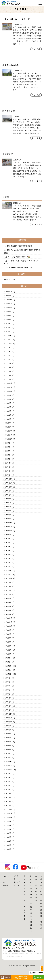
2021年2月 (8, 471)
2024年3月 (8, 324)
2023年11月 (8, 340)
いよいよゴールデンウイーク (16, 19)
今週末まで (8, 154)
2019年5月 (8, 551)
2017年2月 (8, 658)
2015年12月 (8, 714)
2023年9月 (8, 347)
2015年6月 (8, 738)
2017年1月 (8, 662)
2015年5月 (8, 742)
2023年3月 (8, 371)
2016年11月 (8, 670)
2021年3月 (8, 467)
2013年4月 (8, 841)
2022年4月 (8, 415)
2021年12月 (8, 431)
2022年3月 (8, 419)
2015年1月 (8, 758)
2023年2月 (8, 375)
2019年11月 (8, 527)
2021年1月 (8, 475)
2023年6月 (8, 359)
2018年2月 (8, 610)
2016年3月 (8, 702)
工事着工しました (11, 65)
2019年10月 (8, 531)
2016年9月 (8, 678)
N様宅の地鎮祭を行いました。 (22, 268)
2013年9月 (8, 821)
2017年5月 (8, 646)
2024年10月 (8, 308)
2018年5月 (8, 598)
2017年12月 (8, 618)
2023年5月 (8, 363)
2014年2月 (8, 801)
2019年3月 (8, 558)
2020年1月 (8, 519)
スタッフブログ (9, 280)
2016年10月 (8, 674)
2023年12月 (8, 336)
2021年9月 (8, 443)
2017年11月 (8, 622)
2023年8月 (8, 351)
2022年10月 (8, 391)
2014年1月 (8, 805)
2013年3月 (8, 845)
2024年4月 (8, 320)
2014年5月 (8, 789)
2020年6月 (8, 503)
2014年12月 (8, 762)
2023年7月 (8, 355)
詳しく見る (36, 49)
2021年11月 (8, 435)
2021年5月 (8, 459)
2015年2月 (8, 754)
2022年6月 (8, 407)
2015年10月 (8, 722)
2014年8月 (8, 777)
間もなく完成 (9, 111)
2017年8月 (8, 634)
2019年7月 (8, 543)
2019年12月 (8, 523)
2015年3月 (8, 750)
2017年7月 (8, 638)
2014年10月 (8, 770)
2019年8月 (8, 539)
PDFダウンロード (31, 888)
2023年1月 (8, 379)
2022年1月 (8, 427)
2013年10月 (8, 817)
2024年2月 (8, 328)
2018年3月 (8, 606)
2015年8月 (8, 730)
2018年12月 (8, 570)
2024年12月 (8, 300)
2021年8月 (8, 447)
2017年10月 (8, 626)
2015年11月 (8, 718)
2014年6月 (8, 785)
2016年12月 (8, 666)
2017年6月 (8, 642)
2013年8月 (8, 825)
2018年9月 (8, 582)
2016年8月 (8, 682)
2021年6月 (8, 455)
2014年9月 (8, 773)
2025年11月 (8, 292)
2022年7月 (8, 403)
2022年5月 (8, 411)
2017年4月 (8, 650)
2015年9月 (8, 726)
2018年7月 (8, 590)
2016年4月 (8, 698)
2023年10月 (8, 343)
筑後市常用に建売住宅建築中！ (22, 246)
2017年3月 (8, 654)
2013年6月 (8, 833)
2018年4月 (8, 602)
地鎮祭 (6, 197)
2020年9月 (8, 491)
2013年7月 (8, 829)
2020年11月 (8, 483)
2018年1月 (8, 614)
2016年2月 (8, 706)
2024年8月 (8, 312)
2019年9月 (8, 535)
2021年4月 (8, 463)
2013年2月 (8, 849)
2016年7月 (8, 686)
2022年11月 (8, 387)
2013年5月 (8, 837)
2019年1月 (8, 566)
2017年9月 (8, 630)
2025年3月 (8, 296)
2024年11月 (8, 304)
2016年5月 (8, 694)
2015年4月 (8, 746)
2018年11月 (8, 574)
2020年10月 (8, 487)
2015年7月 (8, 734)
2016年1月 (8, 710)
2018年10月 (8, 578)
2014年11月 (8, 766)
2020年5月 (8, 507)
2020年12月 (8, 479)
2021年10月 (8, 439)
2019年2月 (8, 562)
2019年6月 (8, 547)
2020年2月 (8, 515)
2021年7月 (8, 451)
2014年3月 (8, 797)
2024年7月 (8, 316)
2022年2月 (8, 423)
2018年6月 (8, 594)
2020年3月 (8, 511)
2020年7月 (8, 499)
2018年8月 (8, 586)
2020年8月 (8, 495)
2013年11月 (8, 813)
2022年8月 (8, 399)
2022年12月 (8, 383)
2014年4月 (8, 793)
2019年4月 (8, 555)
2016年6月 (8, 690)
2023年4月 (8, 367)
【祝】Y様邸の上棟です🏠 (21, 257)
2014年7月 (8, 781)
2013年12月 (8, 809)
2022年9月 (8, 395)
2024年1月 (8, 332)
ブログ (36, 898)
